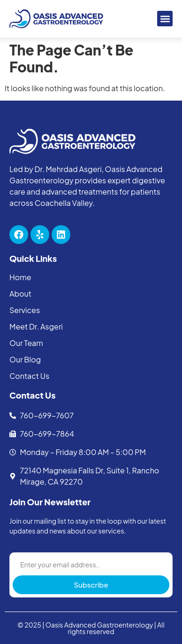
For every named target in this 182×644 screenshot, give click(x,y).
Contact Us (29, 376)
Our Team (26, 343)
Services (25, 310)
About (20, 294)
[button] (165, 19)
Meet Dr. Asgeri (36, 327)
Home (20, 277)
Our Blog (25, 360)
